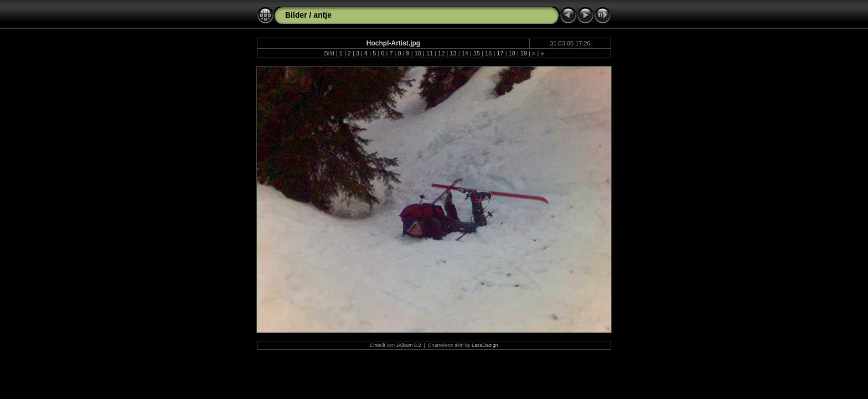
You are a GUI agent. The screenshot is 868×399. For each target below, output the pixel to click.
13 (453, 53)
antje (322, 15)
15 (477, 53)
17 (500, 53)
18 (512, 53)
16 (488, 53)
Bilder (296, 15)
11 (430, 53)
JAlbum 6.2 (409, 345)
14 (465, 53)
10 (418, 53)
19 (524, 53)
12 (441, 53)
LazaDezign (485, 345)
